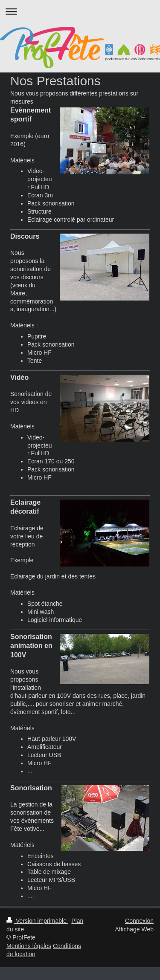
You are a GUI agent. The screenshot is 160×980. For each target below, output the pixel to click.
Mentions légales (29, 946)
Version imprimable (37, 921)
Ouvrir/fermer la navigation (80, 11)
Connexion (139, 921)
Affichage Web (134, 929)
